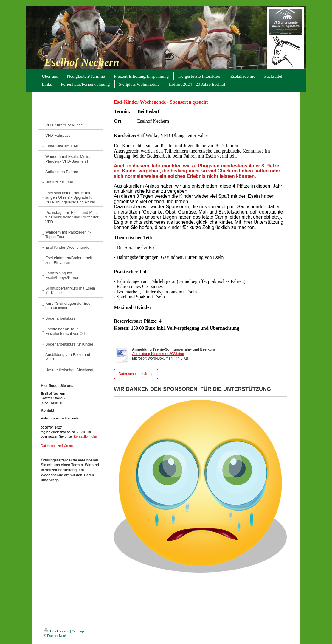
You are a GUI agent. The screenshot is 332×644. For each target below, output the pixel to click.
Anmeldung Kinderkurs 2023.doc (158, 354)
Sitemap (78, 631)
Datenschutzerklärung (57, 446)
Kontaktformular (85, 436)
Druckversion (57, 631)
